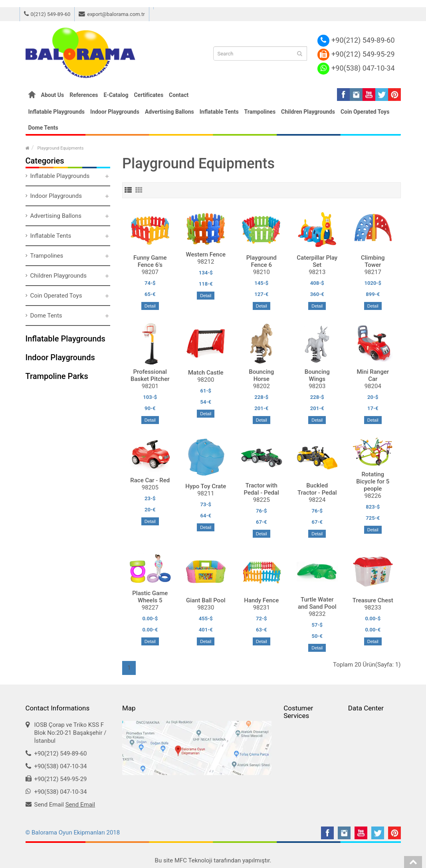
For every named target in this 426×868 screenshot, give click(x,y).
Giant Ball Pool (206, 600)
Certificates (149, 95)
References (84, 95)
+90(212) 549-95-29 (356, 54)
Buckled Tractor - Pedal (317, 489)
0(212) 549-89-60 (47, 14)
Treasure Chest (373, 600)
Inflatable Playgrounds (57, 112)
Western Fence (206, 254)
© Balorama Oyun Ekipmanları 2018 (73, 832)
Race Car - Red (150, 480)
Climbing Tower (373, 261)
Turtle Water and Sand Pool (317, 603)
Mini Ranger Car (373, 375)
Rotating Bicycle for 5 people (373, 481)
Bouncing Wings (317, 375)
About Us (53, 95)
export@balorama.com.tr (112, 14)
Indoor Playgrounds (115, 112)
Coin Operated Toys (365, 112)
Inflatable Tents (219, 112)
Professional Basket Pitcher (150, 375)
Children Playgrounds (308, 112)
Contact (179, 95)
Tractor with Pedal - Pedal (262, 489)
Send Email (80, 805)
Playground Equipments (60, 148)
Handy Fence (261, 600)
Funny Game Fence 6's (150, 261)
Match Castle (206, 373)
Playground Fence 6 (262, 261)
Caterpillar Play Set (317, 261)
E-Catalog (116, 95)
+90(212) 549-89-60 (356, 40)
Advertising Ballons (169, 112)
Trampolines (260, 112)
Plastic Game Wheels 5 (150, 597)
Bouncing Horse (261, 375)
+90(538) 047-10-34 (356, 68)
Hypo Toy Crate (206, 486)
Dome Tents (43, 128)
